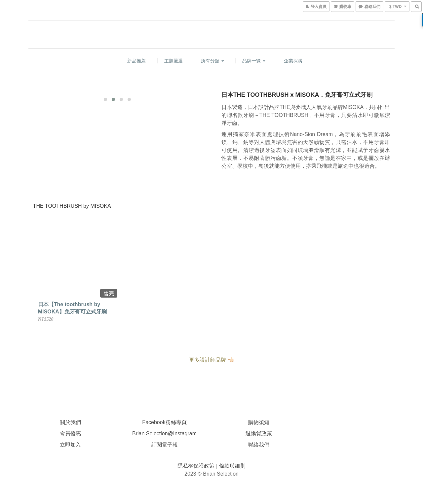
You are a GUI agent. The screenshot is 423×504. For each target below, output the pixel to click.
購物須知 (259, 422)
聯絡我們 (259, 445)
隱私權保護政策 (197, 466)
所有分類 (212, 61)
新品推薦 (136, 61)
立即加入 (70, 445)
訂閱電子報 (165, 445)
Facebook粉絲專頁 (164, 422)
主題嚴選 (173, 61)
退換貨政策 (259, 433)
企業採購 (293, 61)
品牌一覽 (254, 61)
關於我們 (70, 422)
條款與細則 (232, 466)
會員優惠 (70, 433)
